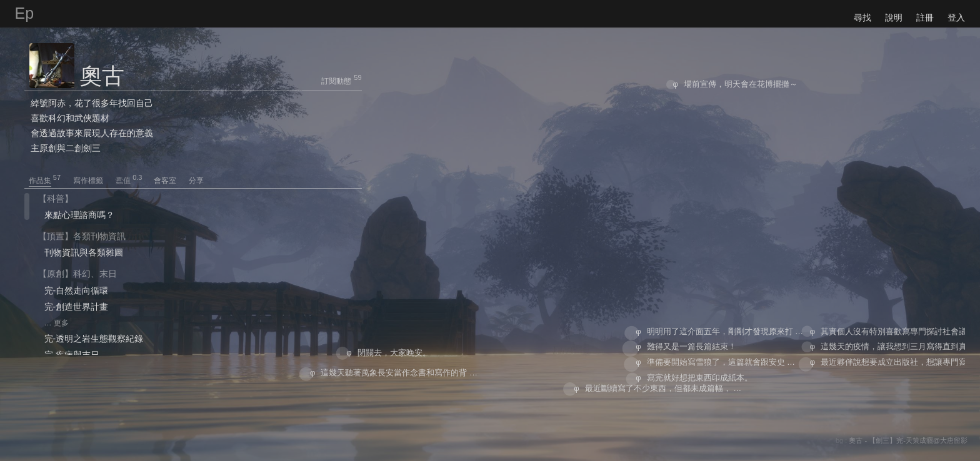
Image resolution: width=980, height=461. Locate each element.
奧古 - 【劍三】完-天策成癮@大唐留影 (908, 440)
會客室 (170, 181)
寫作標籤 (93, 181)
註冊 (925, 17)
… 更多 (57, 323)
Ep (25, 13)
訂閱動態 (336, 81)
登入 (956, 17)
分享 (196, 181)
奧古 (102, 76)
